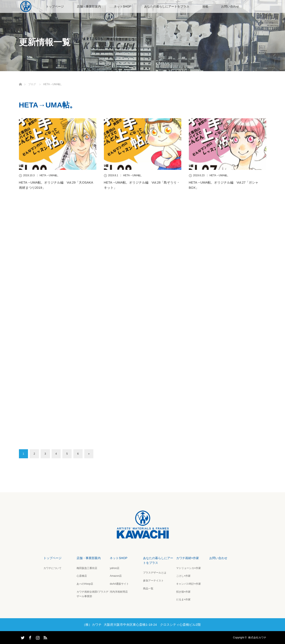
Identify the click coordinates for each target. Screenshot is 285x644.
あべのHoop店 (85, 584)
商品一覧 (148, 589)
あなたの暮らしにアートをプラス (167, 6)
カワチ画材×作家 (188, 558)
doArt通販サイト (119, 584)
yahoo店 (115, 568)
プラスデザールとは (155, 573)
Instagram (37, 637)
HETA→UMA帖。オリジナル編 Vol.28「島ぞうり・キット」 (142, 185)
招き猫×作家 (183, 592)
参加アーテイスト (153, 581)
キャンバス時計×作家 (189, 584)
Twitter (22, 637)
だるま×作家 (183, 600)
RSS (45, 637)
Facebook (30, 637)
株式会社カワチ (257, 638)
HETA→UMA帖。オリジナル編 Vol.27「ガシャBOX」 (224, 185)
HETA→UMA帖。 (50, 175)
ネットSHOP (123, 6)
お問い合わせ (230, 6)
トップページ (55, 6)
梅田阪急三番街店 (87, 568)
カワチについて (52, 568)
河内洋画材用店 (119, 592)
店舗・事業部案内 (89, 6)
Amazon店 (116, 576)
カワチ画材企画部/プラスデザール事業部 (92, 594)
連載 (205, 6)
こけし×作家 (183, 576)
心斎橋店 (82, 576)
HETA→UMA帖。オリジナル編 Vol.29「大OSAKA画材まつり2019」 (56, 185)
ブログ (32, 84)
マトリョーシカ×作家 (189, 568)
